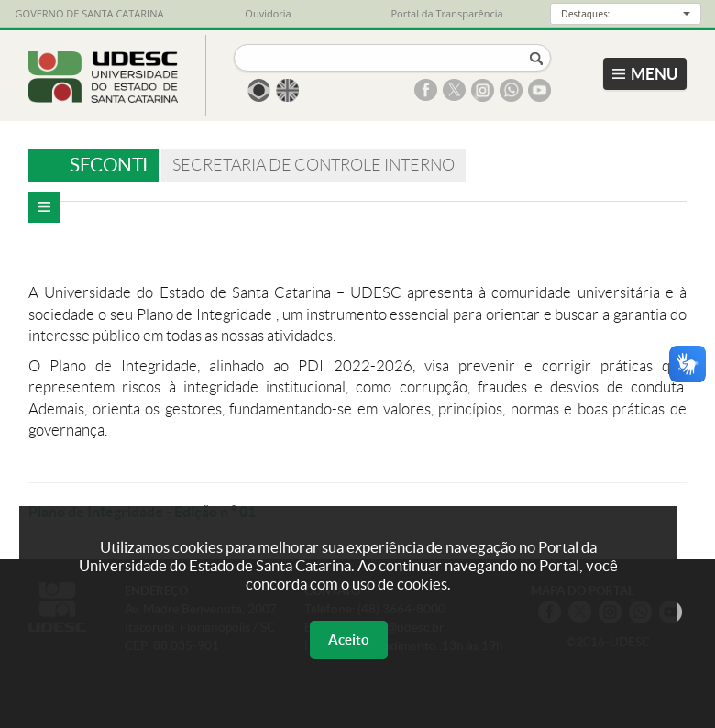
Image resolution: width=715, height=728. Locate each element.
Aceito (349, 640)
